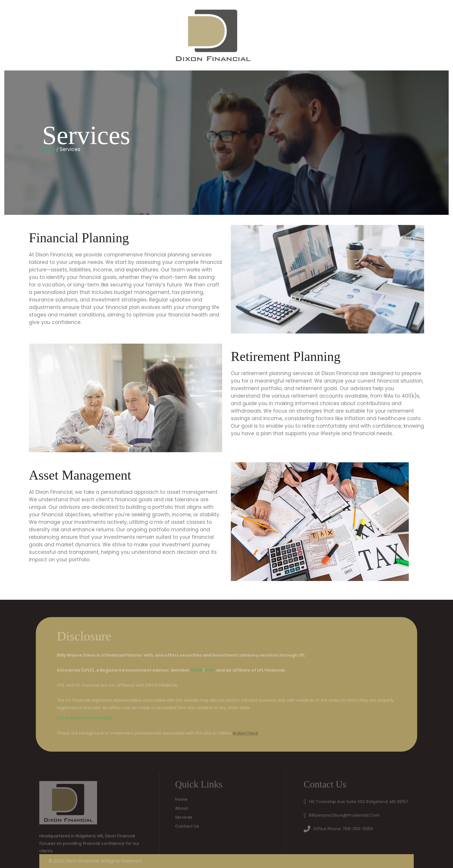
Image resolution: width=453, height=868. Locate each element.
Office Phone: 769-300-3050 (343, 828)
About (182, 807)
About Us (56, 35)
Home (24, 35)
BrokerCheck (246, 735)
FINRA (197, 672)
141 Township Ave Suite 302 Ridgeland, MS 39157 (359, 800)
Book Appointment (181, 35)
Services (92, 35)
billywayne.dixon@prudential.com (344, 814)
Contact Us (131, 35)
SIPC (209, 672)
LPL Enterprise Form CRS (85, 719)
